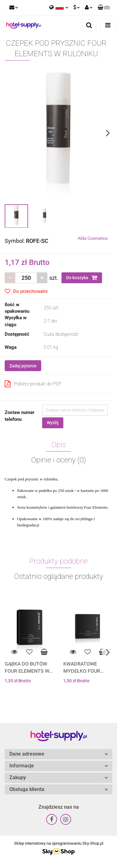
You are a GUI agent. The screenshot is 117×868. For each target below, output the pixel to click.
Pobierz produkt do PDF (33, 384)
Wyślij (53, 423)
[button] (104, 8)
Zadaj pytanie (23, 366)
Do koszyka (82, 278)
